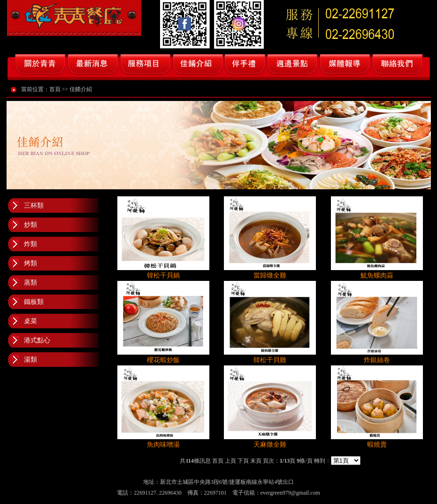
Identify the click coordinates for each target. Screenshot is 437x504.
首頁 (55, 89)
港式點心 (37, 340)
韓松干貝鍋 (163, 275)
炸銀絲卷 (377, 360)
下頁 (243, 461)
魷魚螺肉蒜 (377, 275)
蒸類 (31, 283)
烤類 (31, 263)
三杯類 (34, 205)
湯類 (31, 360)
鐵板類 (34, 302)
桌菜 (31, 321)
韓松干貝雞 (270, 360)
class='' (346, 461)
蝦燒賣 (377, 445)
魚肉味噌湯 (163, 445)
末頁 (256, 461)
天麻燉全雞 (270, 445)
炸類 (31, 244)
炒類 (31, 225)
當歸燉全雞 (270, 275)
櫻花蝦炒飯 (163, 360)
